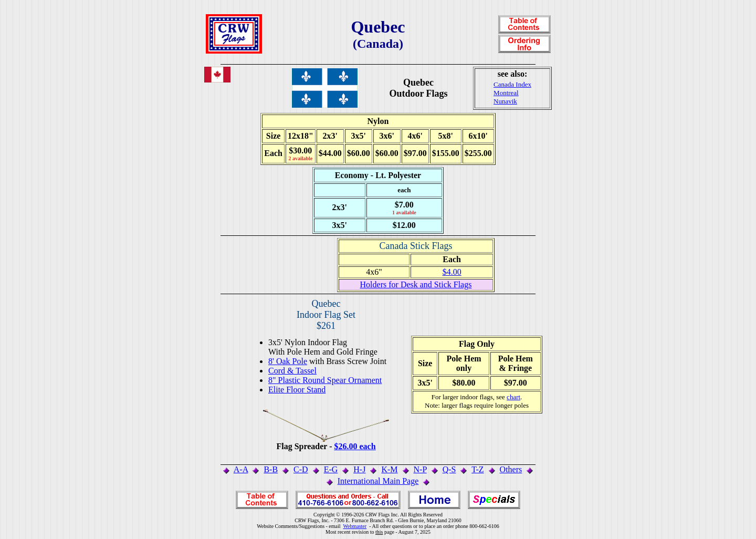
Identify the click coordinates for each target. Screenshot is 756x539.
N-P (420, 469)
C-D (301, 469)
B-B (271, 469)
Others (511, 469)
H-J (359, 469)
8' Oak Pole (288, 361)
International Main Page (378, 481)
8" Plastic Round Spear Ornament (325, 380)
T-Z (477, 469)
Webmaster (355, 526)
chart (513, 397)
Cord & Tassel (292, 371)
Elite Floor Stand (297, 390)
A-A (241, 469)
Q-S (449, 469)
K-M (389, 469)
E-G (331, 469)
